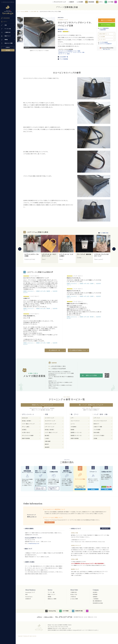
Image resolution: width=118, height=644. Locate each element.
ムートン (73, 424)
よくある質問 (80, 2)
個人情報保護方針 (97, 601)
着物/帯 (47, 444)
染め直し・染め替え (27, 421)
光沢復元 (24, 430)
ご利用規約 (96, 599)
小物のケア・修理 (98, 427)
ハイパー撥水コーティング (28, 424)
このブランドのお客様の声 (106, 44)
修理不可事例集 (75, 438)
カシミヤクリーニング (50, 421)
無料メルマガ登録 (91, 375)
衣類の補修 (48, 441)
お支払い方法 (74, 595)
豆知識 (95, 438)
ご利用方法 (73, 597)
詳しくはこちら (107, 49)
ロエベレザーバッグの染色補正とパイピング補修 (69, 51)
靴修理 (72, 430)
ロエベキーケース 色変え (64, 54)
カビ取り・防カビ (26, 433)
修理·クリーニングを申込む (106, 20)
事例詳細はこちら (63, 29)
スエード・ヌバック (75, 421)
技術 (26, 595)
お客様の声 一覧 (55, 350)
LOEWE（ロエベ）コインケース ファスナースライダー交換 (71, 52)
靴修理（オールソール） (76, 436)
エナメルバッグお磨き (99, 436)
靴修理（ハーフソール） (76, 433)
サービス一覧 (51, 592)
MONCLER (25, 418)
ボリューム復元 (26, 427)
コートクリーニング (49, 418)
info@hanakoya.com (34, 543)
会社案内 (95, 592)
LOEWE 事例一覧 (34, 12)
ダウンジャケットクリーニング (60, 2)
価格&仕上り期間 (52, 599)
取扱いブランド (52, 595)
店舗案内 (8, 47)
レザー (72, 418)
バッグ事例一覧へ (104, 233)
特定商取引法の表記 (98, 603)
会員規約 (95, 597)
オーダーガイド (102, 39)
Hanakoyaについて (30, 592)
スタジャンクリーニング (50, 424)
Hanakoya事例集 (24, 12)
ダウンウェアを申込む (106, 25)
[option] (39, 33)
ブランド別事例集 (64, 59)
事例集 (50, 597)
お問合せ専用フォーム (104, 34)
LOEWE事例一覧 (64, 57)
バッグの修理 (97, 430)
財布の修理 (97, 433)
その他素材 (74, 427)
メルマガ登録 (109, 2)
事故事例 (47, 447)
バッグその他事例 (104, 42)
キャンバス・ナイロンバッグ (100, 421)
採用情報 (8, 50)
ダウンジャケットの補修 (28, 436)
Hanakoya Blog (51, 611)
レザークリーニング (50, 427)
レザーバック (97, 418)
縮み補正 (47, 436)
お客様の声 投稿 (77, 611)
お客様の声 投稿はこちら (79, 350)
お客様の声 (72, 2)
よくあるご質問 (74, 599)
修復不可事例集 (26, 438)
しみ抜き (47, 438)
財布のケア (96, 424)
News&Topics (29, 597)
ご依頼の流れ (74, 592)
